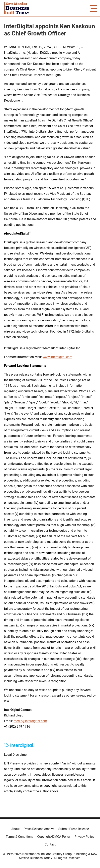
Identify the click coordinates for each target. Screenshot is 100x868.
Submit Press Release (74, 829)
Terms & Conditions (20, 837)
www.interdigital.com (57, 357)
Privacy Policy (84, 837)
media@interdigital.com (30, 721)
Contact (50, 844)
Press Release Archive (39, 829)
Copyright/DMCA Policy (54, 837)
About (16, 829)
